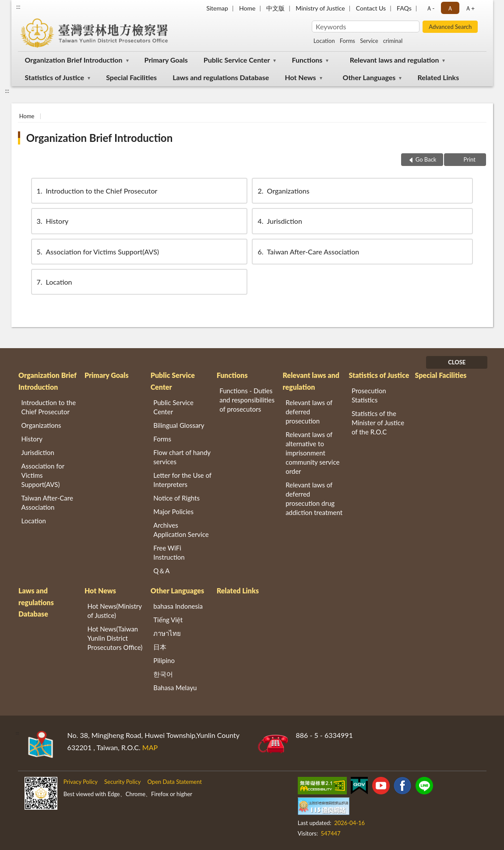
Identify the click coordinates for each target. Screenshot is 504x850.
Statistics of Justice (55, 77)
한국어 (163, 674)
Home (247, 8)
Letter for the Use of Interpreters (182, 480)
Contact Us (371, 8)
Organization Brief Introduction (74, 60)
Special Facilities (131, 77)
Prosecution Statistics (369, 395)
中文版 (275, 8)
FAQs (404, 8)
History (52, 221)
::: (18, 7)
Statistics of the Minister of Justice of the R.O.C (378, 423)
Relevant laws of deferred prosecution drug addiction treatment (314, 499)
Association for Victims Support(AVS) (97, 252)
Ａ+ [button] (470, 8)
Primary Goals (166, 60)
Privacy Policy (81, 782)
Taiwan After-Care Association (308, 252)
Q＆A (161, 571)
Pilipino (164, 660)
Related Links (439, 77)
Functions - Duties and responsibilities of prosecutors (247, 400)
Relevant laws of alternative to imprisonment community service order (312, 453)
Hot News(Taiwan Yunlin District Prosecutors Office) (115, 638)
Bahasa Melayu (175, 688)
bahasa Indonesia (178, 606)
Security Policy (123, 782)
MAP (150, 747)
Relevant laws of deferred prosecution (309, 412)
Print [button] (469, 159)
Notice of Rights (176, 498)
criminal (393, 41)
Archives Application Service (181, 530)
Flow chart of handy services (182, 457)
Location (324, 41)
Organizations (283, 191)
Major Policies (173, 511)
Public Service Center (237, 60)
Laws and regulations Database (221, 77)
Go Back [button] (426, 159)
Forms (347, 41)
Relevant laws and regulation (395, 60)
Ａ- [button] (430, 8)
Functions (307, 60)
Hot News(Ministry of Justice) (114, 611)
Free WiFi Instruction (169, 552)
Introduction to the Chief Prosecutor (97, 191)
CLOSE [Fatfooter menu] (457, 362)
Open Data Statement (175, 782)
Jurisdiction (279, 221)
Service (369, 41)
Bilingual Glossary (179, 425)
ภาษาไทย (167, 633)
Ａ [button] (450, 8)
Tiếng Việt (168, 620)
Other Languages (369, 77)
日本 (160, 647)
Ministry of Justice (320, 8)
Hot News (300, 77)
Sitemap (217, 8)
